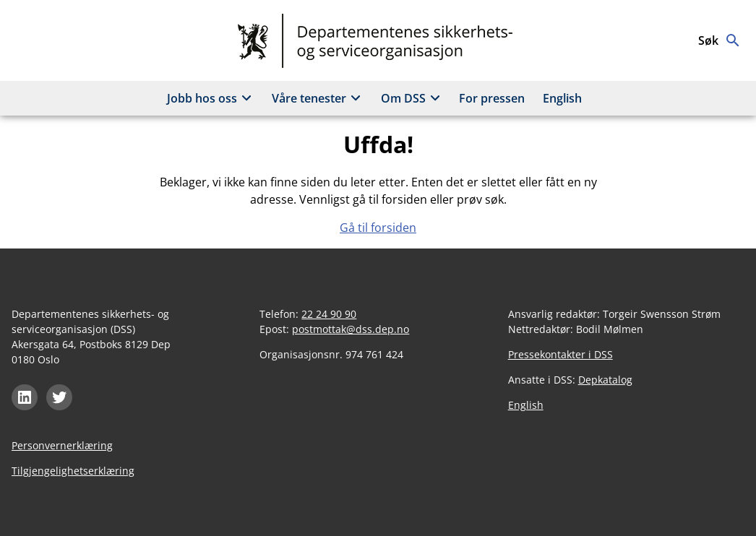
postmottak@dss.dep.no (351, 329)
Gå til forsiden (378, 228)
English (562, 98)
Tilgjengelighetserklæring (73, 471)
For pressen (492, 98)
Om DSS (413, 98)
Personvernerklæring (62, 445)
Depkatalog (605, 380)
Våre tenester (318, 98)
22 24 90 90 (329, 314)
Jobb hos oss (211, 98)
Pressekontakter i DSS (560, 354)
